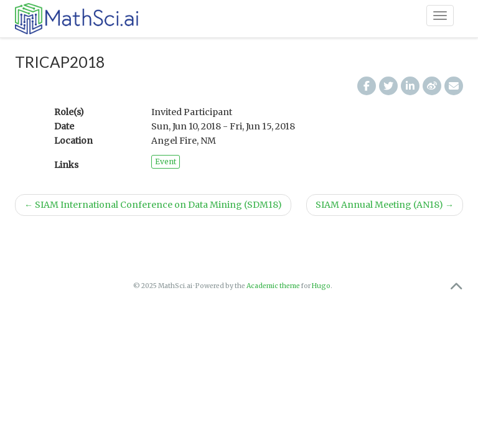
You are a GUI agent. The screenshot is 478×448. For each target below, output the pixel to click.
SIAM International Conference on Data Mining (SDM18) (153, 205)
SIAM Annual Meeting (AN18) (385, 205)
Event (166, 161)
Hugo (321, 286)
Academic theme (273, 286)
